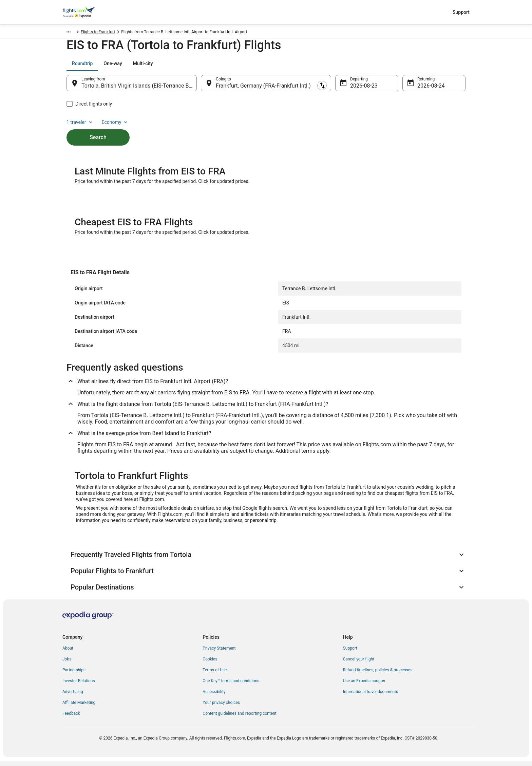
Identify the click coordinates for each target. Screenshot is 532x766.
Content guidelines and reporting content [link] (239, 718)
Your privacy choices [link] (221, 707)
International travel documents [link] (370, 696)
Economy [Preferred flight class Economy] (444, 67)
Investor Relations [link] (79, 686)
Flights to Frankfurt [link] (149, 33)
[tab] (82, 67)
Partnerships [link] (74, 675)
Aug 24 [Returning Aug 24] (426, 89)
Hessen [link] (119, 33)
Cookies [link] (210, 664)
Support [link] (350, 653)
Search (98, 129)
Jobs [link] (67, 664)
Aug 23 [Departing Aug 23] (359, 89)
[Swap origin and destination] (200, 87)
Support (461, 12)
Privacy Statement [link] (219, 653)
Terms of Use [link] (215, 675)
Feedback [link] (71, 718)
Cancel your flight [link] (359, 664)
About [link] (68, 653)
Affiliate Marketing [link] (79, 707)
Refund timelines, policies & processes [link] (378, 675)
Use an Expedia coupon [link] (364, 686)
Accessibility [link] (214, 696)
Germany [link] (98, 33)
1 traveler (409, 67)
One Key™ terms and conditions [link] (231, 686)
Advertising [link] (73, 696)
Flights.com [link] (73, 33)
